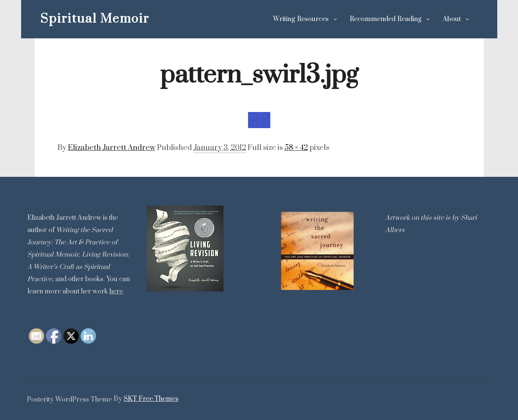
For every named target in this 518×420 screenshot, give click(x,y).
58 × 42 (296, 148)
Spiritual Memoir (79, 19)
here (116, 292)
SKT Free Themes (151, 399)
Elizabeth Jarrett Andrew (112, 148)
